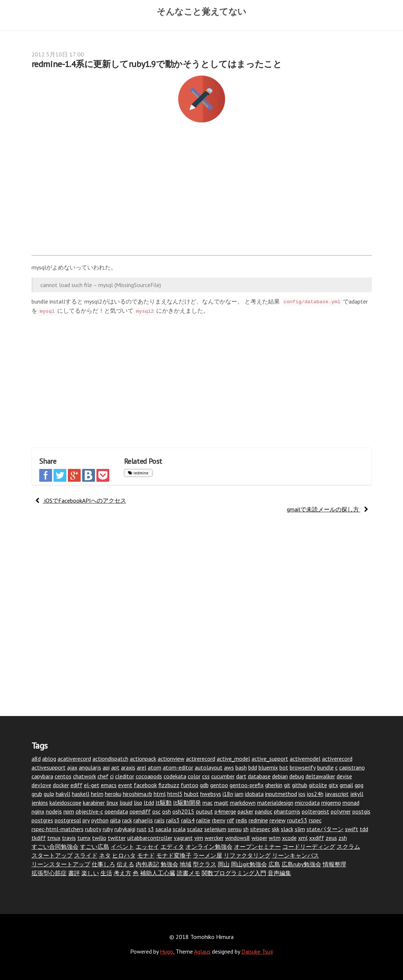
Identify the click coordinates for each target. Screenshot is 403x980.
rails (160, 820)
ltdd (149, 803)
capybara (42, 776)
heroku (113, 794)
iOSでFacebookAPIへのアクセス (81, 500)
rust (142, 829)
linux (112, 803)
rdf (231, 820)
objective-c (89, 811)
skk (276, 829)
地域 (186, 864)
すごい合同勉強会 (55, 847)
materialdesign (275, 803)
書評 (74, 873)
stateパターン (325, 829)
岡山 (224, 864)
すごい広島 (95, 847)
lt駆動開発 (187, 803)
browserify (303, 767)
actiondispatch (110, 759)
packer (246, 811)
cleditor (125, 776)
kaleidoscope (65, 803)
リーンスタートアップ (61, 864)
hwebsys (211, 794)
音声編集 (279, 873)
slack (287, 829)
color (194, 776)
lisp (138, 803)
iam (239, 794)
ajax (72, 767)
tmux (54, 838)
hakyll (63, 794)
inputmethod (281, 794)
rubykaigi (125, 829)
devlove (41, 785)
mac (208, 803)
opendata (116, 811)
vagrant (183, 838)
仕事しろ (103, 864)
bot (284, 767)
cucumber (223, 776)
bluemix (268, 767)
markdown (243, 803)
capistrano (352, 767)
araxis (128, 767)
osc (156, 811)
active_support (270, 759)
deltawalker (320, 776)
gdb (204, 785)
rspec (315, 820)
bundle (325, 767)
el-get (92, 785)
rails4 (188, 820)
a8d (36, 759)
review (278, 820)
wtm (275, 838)
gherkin (274, 785)
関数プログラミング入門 (234, 873)
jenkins (40, 803)
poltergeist (316, 811)
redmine (138, 473)
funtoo (190, 785)
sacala (163, 829)
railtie (203, 820)
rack (127, 820)
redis (241, 820)
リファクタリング (247, 855)
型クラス (205, 864)
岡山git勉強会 (249, 864)
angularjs (90, 767)
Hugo (166, 951)
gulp (49, 794)
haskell (81, 794)
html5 (175, 794)
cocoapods (149, 776)
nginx (38, 811)
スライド (86, 855)
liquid (126, 803)
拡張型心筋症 (49, 873)
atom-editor (178, 767)
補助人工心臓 (158, 873)
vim (199, 838)
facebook (145, 785)
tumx (84, 838)
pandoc (264, 811)
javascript (337, 794)
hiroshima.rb (138, 794)
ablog (49, 759)
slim (300, 829)
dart (241, 776)
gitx (333, 785)
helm (97, 794)
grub (37, 794)
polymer (341, 811)
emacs (109, 785)
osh (166, 811)
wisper (259, 838)
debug (297, 776)
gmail (346, 785)
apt (115, 767)
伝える (125, 864)
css (206, 776)
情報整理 (334, 864)
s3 (151, 829)
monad (351, 803)
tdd (364, 829)
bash (241, 767)
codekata (175, 776)
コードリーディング (309, 847)
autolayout (209, 767)
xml (303, 838)
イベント (122, 847)
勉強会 (169, 864)
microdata (307, 803)
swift (352, 829)
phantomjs (287, 811)
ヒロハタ (124, 855)
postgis (361, 811)
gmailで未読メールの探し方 (327, 509)
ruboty (93, 829)
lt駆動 (164, 803)
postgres (42, 820)
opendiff (140, 811)
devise (344, 776)
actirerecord (201, 759)
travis (69, 838)
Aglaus (202, 951)
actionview (171, 759)
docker (61, 785)
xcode (289, 838)
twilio (99, 838)
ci (112, 776)
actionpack (143, 759)
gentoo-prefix (247, 785)
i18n (228, 794)
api (106, 767)
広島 (274, 864)
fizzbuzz (169, 785)
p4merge (225, 811)
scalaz (195, 829)
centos (63, 776)
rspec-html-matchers (58, 829)
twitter (117, 838)
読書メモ (188, 873)
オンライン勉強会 (209, 847)
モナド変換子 (174, 855)
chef (103, 776)
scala (179, 829)
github (300, 785)
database (259, 776)
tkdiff (39, 838)
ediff (76, 785)
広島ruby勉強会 (301, 864)
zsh (343, 838)
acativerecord (74, 759)
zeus (331, 838)
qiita (115, 820)
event (125, 785)
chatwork (85, 776)
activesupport (49, 767)
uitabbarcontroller (150, 838)
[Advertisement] (202, 193)
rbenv (219, 820)
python (100, 820)
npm (69, 811)
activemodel (305, 759)
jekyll (357, 794)
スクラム (348, 847)
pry (86, 820)
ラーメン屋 (208, 855)
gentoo (219, 785)
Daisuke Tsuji (257, 951)
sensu (235, 829)
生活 (106, 873)
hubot (191, 794)
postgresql (68, 820)
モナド (146, 855)
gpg (359, 785)
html (160, 794)
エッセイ (147, 847)
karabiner (94, 803)
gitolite (318, 785)
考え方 (122, 873)
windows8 (238, 838)
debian (280, 776)
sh (246, 829)
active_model (233, 759)
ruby (108, 829)
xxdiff (317, 838)
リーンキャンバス (296, 855)
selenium (215, 829)
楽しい (90, 873)
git (287, 785)
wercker (214, 838)
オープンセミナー (257, 847)
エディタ (172, 847)
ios (302, 794)
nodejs (54, 811)
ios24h (315, 794)
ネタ (105, 855)
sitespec (260, 829)
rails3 (173, 820)
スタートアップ (52, 855)
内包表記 (147, 864)
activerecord (337, 759)
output (204, 811)
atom (155, 767)
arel (142, 767)
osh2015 (183, 811)
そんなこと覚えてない (201, 11)
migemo (331, 803)
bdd (253, 767)
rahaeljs (143, 820)
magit (221, 803)
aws (229, 767)
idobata (254, 794)
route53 (297, 820)
